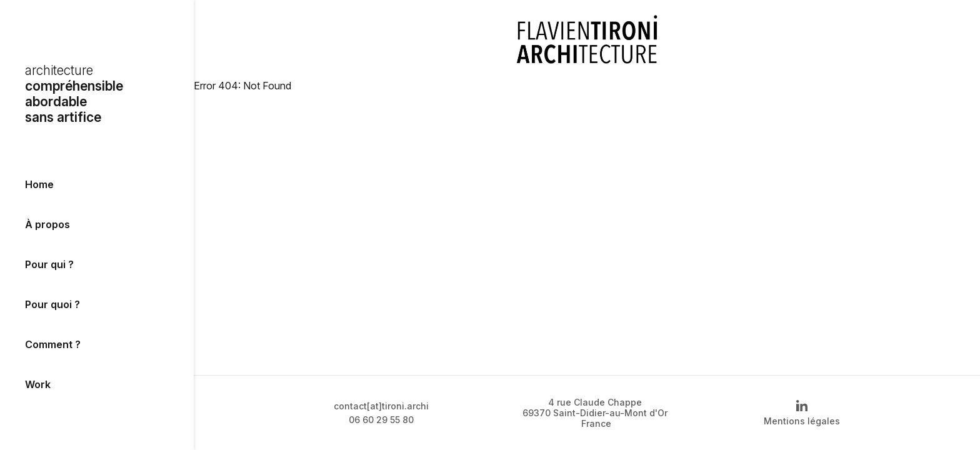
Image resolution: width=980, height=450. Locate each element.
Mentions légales (802, 421)
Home (39, 184)
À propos (47, 224)
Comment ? (53, 344)
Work (38, 384)
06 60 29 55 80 (381, 420)
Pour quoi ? (52, 304)
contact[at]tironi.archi (381, 406)
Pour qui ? (49, 264)
